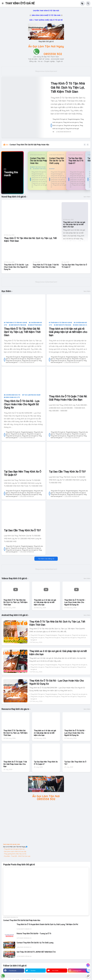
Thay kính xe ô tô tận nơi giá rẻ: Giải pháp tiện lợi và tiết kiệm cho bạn (74, 225)
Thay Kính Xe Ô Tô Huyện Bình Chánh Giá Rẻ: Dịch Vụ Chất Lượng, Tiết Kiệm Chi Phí (47, 925)
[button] (3, 3)
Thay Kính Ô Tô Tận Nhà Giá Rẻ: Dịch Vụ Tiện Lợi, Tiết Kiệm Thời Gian (68, 88)
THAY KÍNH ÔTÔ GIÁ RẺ (20, 3)
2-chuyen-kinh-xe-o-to (13, 395)
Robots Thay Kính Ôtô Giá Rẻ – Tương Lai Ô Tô (34, 934)
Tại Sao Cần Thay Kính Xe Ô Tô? (67, 472)
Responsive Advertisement (46, 71)
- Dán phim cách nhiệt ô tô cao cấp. (15, 852)
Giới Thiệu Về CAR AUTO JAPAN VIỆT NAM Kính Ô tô (36, 952)
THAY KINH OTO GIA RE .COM (11, 845)
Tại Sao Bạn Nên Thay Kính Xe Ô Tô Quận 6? (76, 161)
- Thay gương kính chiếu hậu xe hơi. (15, 854)
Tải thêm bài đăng (45, 559)
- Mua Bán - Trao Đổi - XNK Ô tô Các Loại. (17, 856)
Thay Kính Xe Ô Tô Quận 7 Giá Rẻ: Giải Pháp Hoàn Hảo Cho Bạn (46, 266)
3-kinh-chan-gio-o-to (12, 398)
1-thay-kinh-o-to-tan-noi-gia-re (16, 323)
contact (53, 169)
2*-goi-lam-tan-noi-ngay (32, 395)
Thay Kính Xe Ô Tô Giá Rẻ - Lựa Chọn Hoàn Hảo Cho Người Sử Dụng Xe (16, 267)
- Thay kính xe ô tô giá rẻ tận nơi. (14, 849)
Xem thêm (87, 197)
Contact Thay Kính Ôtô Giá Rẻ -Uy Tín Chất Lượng (57, 161)
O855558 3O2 (53, 54)
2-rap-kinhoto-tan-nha (18, 325)
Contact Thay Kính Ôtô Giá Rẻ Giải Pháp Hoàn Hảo (29, 145)
